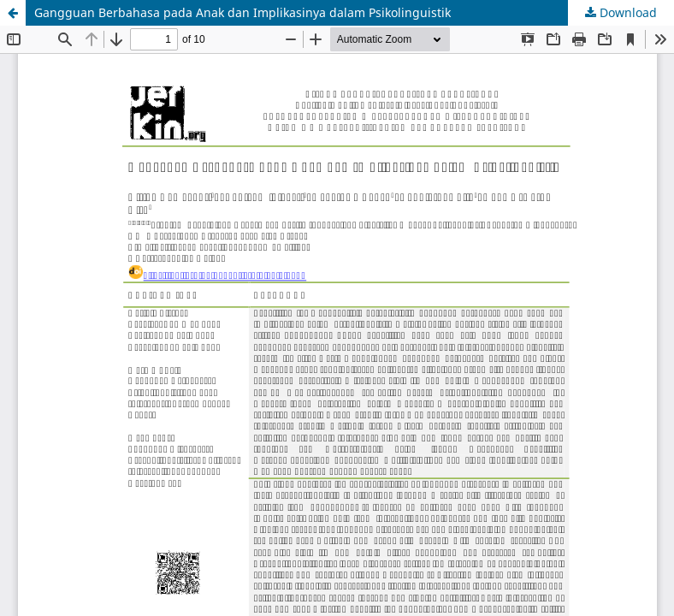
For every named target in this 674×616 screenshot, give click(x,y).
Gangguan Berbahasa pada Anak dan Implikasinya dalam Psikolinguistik (242, 12)
